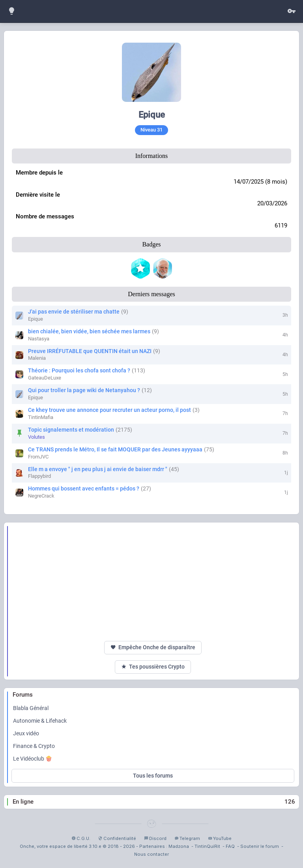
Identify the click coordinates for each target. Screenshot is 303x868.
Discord (155, 838)
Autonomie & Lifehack (40, 721)
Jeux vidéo (26, 733)
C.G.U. (81, 838)
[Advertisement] (153, 582)
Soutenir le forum (260, 846)
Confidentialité (117, 838)
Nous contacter (151, 854)
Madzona (179, 846)
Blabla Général (31, 708)
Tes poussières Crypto (153, 667)
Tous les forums (153, 776)
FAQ (230, 846)
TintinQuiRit (207, 846)
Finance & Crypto (34, 746)
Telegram (187, 838)
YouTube (220, 838)
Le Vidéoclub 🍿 (33, 759)
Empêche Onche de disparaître (153, 647)
